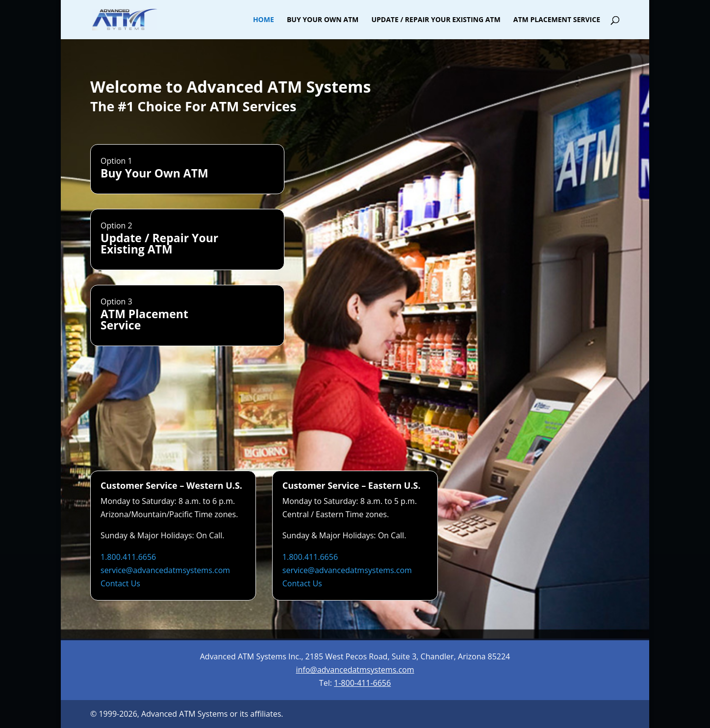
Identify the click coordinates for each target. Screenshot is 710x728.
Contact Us (120, 583)
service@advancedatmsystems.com (165, 570)
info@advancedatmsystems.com (355, 670)
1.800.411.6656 (128, 557)
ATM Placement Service (557, 20)
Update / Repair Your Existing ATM (436, 20)
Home (264, 20)
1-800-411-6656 (362, 683)
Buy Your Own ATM (323, 20)
